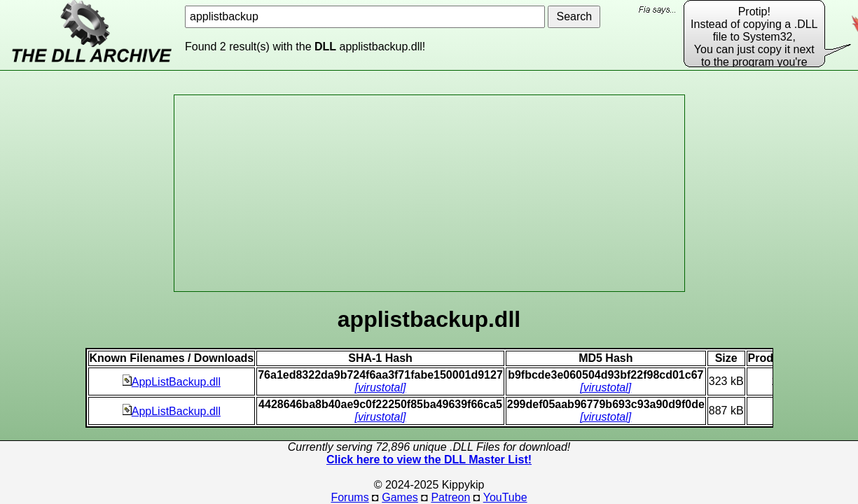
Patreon (450, 497)
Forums (350, 497)
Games (400, 497)
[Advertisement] (429, 193)
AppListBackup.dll (172, 382)
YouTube (505, 497)
